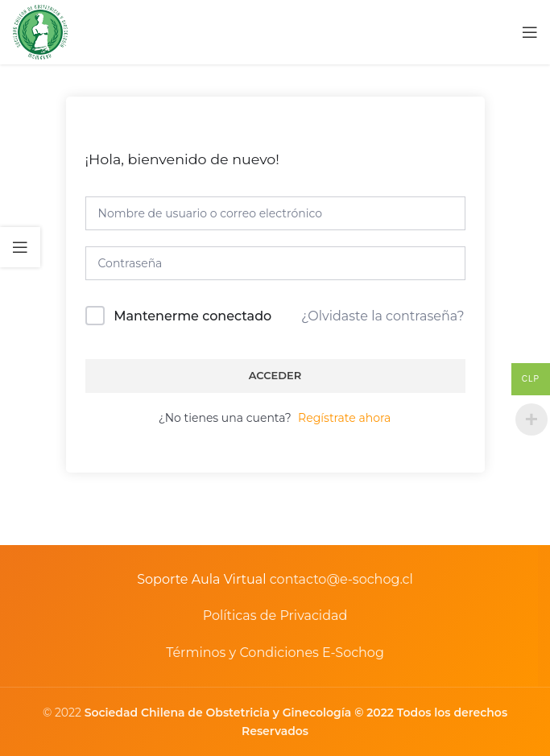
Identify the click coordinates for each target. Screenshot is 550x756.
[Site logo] (40, 31)
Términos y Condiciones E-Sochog (275, 653)
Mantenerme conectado (192, 316)
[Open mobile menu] (530, 32)
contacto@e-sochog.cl (341, 579)
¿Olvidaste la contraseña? (383, 316)
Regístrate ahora (344, 418)
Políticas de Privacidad (275, 616)
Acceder (275, 375)
